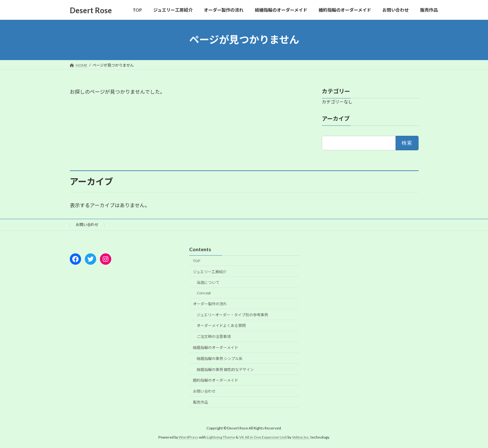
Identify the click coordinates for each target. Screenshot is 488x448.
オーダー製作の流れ (210, 304)
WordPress (189, 437)
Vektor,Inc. (301, 437)
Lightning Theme (221, 437)
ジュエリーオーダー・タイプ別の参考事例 (232, 315)
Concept (204, 293)
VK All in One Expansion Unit (263, 437)
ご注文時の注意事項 (214, 337)
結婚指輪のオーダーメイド (216, 348)
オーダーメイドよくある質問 (221, 326)
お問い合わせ (87, 225)
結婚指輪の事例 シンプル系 (220, 359)
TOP (197, 261)
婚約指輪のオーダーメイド (216, 380)
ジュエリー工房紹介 (210, 271)
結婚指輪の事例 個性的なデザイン (225, 369)
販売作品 (200, 402)
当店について (208, 282)
